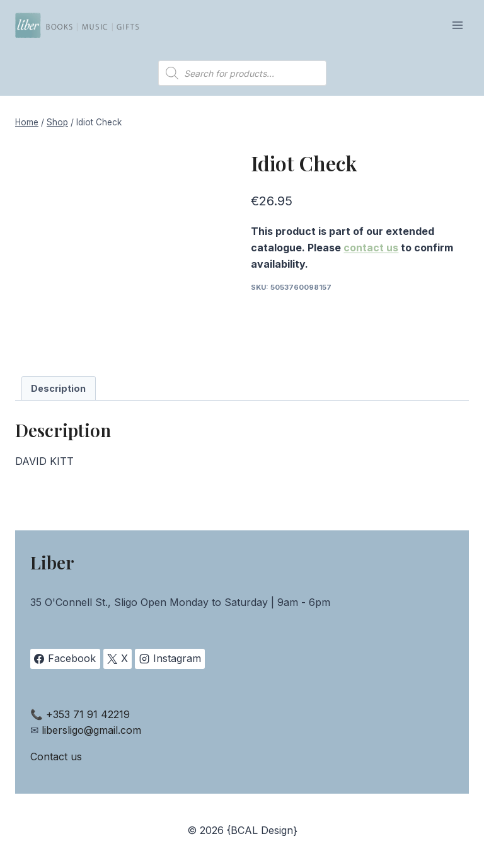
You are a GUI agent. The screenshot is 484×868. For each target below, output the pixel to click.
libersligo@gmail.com (91, 730)
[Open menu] (457, 25)
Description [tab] (58, 388)
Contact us (56, 757)
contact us (371, 248)
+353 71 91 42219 (88, 714)
